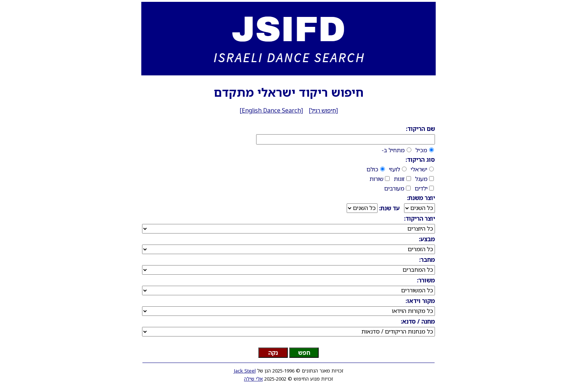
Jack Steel (245, 371)
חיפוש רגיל (323, 110)
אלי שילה (253, 379)
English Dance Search (271, 110)
